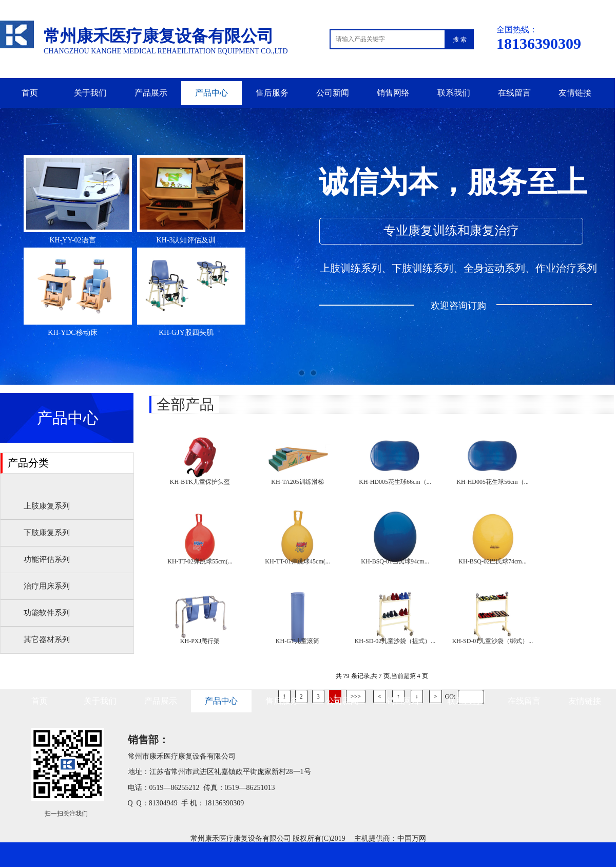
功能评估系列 (47, 559)
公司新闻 (333, 93)
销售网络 (393, 93)
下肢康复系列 (47, 533)
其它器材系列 (47, 639)
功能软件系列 (47, 613)
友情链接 (575, 93)
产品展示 (151, 93)
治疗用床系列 (47, 586)
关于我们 (90, 93)
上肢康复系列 (47, 506)
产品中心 (211, 93)
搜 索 (460, 40)
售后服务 (272, 93)
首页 (30, 93)
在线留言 (514, 93)
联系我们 (454, 93)
